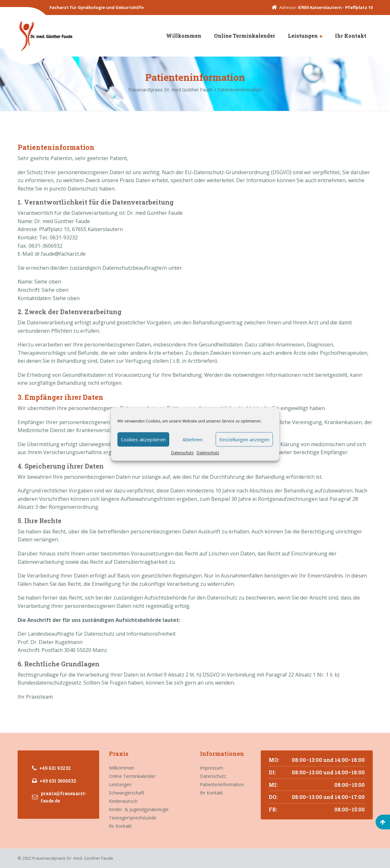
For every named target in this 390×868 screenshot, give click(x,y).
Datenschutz (182, 453)
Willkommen (184, 36)
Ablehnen (192, 439)
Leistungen (303, 36)
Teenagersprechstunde (133, 818)
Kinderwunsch (123, 801)
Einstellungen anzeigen (244, 439)
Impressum (212, 768)
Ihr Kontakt (351, 36)
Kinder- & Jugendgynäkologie (139, 809)
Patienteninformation (222, 784)
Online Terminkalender (245, 36)
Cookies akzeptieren (143, 439)
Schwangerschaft (127, 793)
